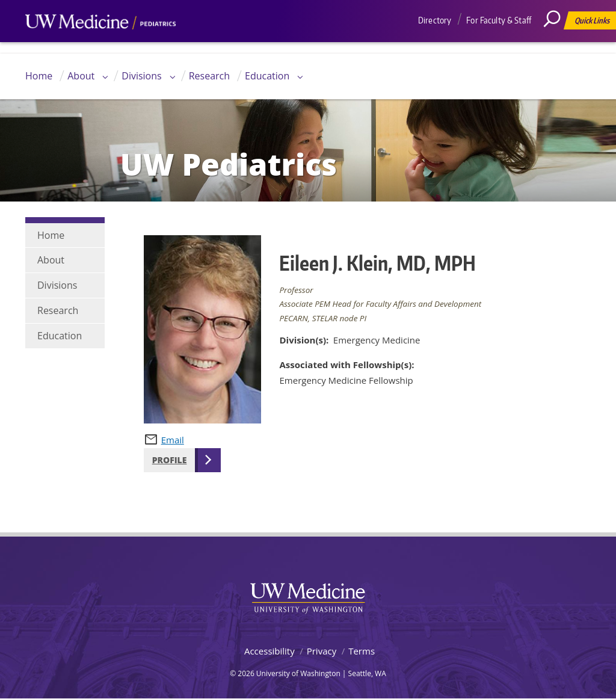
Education (267, 76)
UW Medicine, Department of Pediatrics (100, 45)
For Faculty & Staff (499, 20)
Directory (435, 20)
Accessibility (269, 651)
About (81, 76)
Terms (362, 651)
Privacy (322, 651)
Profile (170, 460)
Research (209, 76)
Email (173, 440)
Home (39, 76)
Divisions (141, 76)
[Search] (556, 45)
